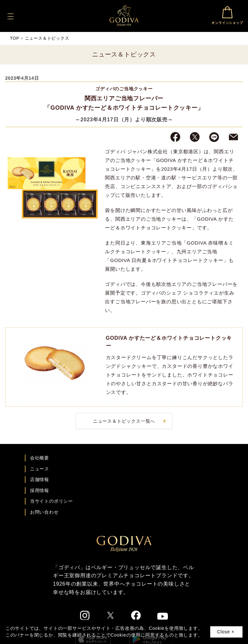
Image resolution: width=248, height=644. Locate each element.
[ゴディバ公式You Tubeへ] (163, 617)
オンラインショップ (227, 15)
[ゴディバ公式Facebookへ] (136, 616)
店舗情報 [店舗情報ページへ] (40, 479)
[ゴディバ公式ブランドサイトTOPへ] (124, 550)
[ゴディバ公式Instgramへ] (85, 617)
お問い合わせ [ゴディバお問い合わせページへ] (44, 512)
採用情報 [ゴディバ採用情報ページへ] (40, 490)
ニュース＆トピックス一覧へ (124, 421)
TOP (15, 38)
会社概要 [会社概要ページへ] (40, 458)
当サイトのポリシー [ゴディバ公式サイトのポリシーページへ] (52, 501)
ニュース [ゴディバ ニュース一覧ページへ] (40, 469)
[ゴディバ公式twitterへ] (110, 616)
